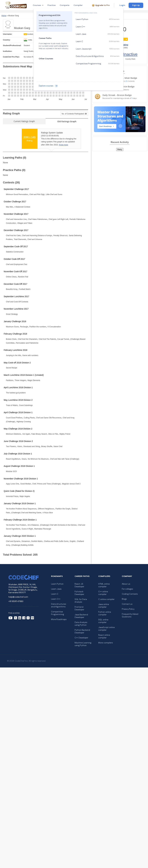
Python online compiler (105, 613)
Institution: (8, 51)
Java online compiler (104, 606)
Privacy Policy (128, 609)
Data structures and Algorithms (59, 605)
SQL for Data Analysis (81, 601)
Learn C (55, 594)
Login (122, 5)
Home (4, 16)
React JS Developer (79, 585)
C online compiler (106, 599)
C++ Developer (81, 638)
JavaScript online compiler (106, 629)
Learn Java (56, 589)
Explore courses (48, 86)
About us (126, 584)
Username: (8, 34)
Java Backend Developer (81, 616)
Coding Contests (130, 594)
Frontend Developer (79, 608)
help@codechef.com (18, 597)
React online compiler (104, 636)
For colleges (127, 589)
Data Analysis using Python (81, 624)
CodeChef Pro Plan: (11, 57)
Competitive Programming (57, 613)
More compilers (106, 643)
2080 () (30, 137)
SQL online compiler (103, 621)
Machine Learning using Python (83, 644)
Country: (7, 40)
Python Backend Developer (82, 631)
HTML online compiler (104, 585)
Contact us (127, 604)
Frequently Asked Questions (130, 615)
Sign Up (136, 5)
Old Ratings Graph (67, 121)
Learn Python (57, 584)
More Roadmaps (59, 619)
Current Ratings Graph (24, 121)
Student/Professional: (12, 46)
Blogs (124, 599)
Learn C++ (56, 599)
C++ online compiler (103, 593)
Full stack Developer (79, 593)
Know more (64, 145)
